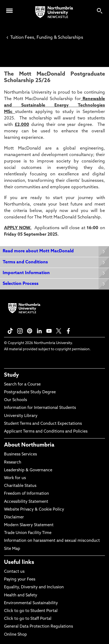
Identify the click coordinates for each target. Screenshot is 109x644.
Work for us (15, 478)
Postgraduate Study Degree (30, 392)
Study (11, 375)
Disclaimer (14, 517)
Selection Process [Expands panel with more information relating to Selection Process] (21, 284)
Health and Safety (21, 595)
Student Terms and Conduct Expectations (43, 424)
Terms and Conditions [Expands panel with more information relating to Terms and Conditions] (25, 262)
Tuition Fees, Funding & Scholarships (45, 38)
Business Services (20, 454)
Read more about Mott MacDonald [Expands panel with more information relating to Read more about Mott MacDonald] (38, 251)
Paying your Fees (20, 580)
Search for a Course (22, 385)
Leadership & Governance (28, 470)
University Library (21, 416)
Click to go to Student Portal (31, 611)
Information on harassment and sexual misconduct (52, 541)
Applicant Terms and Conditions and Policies (46, 432)
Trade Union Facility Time (28, 533)
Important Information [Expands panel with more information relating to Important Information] (26, 273)
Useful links (19, 562)
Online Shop (15, 635)
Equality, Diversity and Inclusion (34, 587)
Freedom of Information (27, 494)
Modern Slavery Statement (29, 525)
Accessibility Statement (26, 502)
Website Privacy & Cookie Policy (34, 510)
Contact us (14, 572)
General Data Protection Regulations (38, 627)
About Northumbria (29, 445)
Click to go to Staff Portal (28, 619)
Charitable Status (20, 486)
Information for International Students (40, 408)
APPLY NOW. (18, 228)
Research (13, 463)
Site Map (12, 549)
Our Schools (15, 400)
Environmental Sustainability (31, 603)
